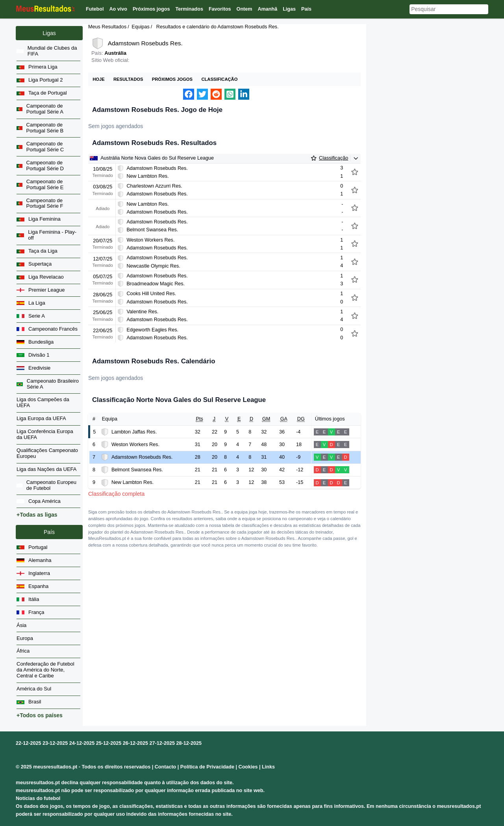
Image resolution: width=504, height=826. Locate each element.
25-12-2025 (109, 743)
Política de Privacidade (207, 767)
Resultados (128, 79)
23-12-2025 (55, 743)
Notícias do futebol (38, 798)
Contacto (166, 767)
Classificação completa (116, 494)
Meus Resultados (107, 27)
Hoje (98, 79)
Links (268, 767)
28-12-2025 (189, 743)
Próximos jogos (172, 79)
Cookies (248, 767)
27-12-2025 (162, 743)
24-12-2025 (82, 743)
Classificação (219, 79)
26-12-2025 (135, 743)
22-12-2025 (28, 743)
